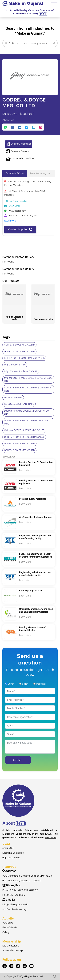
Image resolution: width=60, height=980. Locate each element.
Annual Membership (12, 950)
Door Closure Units (13, 398)
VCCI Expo (8, 923)
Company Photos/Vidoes (20, 159)
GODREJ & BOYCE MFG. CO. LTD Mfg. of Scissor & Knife (28, 389)
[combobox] (12, 43)
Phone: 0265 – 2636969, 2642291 (20, 890)
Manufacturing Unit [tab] (41, 173)
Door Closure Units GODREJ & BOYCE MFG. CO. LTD (27, 412)
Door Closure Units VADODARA (19, 404)
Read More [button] (10, 221)
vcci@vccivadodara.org (14, 909)
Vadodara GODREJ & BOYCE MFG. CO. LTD (24, 430)
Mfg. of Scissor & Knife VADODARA (21, 371)
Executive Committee (13, 853)
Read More (51, 837)
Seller (25, 684)
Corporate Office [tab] (15, 173)
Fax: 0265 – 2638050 (14, 895)
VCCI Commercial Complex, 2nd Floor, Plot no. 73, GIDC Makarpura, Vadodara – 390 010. (27, 878)
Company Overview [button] (18, 151)
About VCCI (8, 848)
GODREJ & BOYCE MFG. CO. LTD (19, 345)
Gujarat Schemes (11, 858)
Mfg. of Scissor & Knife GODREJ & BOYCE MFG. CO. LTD (28, 379)
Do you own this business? (18, 114)
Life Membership (11, 946)
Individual (41, 684)
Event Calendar (10, 927)
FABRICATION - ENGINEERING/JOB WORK (24, 358)
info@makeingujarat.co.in (15, 905)
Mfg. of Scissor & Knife (15, 365)
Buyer (11, 684)
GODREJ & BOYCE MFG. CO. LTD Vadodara (24, 437)
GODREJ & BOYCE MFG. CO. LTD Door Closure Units (26, 422)
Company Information (19, 144)
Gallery (6, 932)
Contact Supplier (20, 229)
